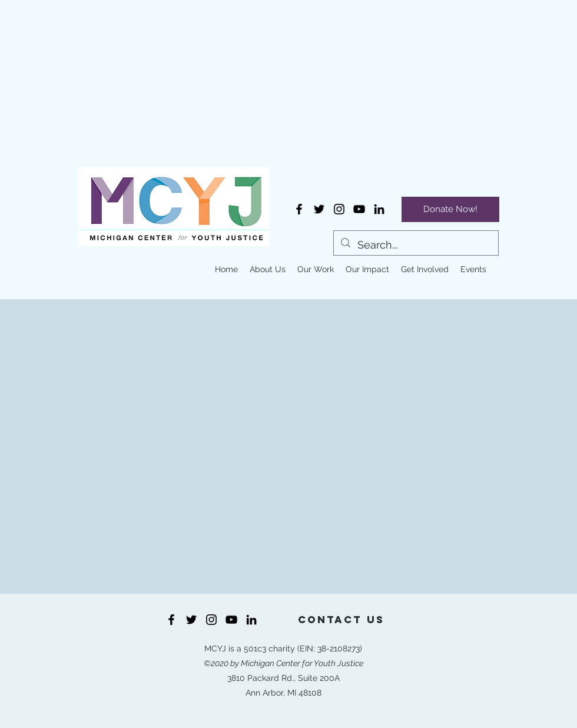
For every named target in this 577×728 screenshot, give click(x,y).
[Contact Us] (341, 620)
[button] (268, 269)
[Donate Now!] (450, 209)
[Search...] (415, 245)
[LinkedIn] (379, 209)
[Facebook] (299, 209)
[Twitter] (319, 209)
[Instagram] (339, 209)
